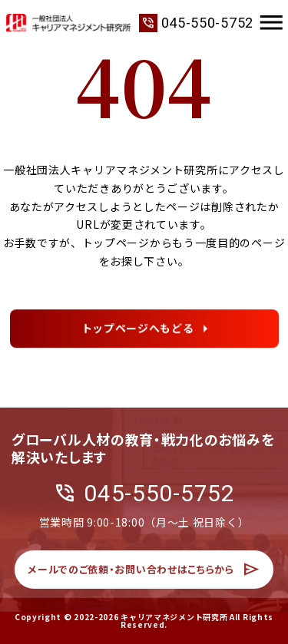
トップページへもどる (138, 330)
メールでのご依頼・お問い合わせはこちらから (144, 577)
